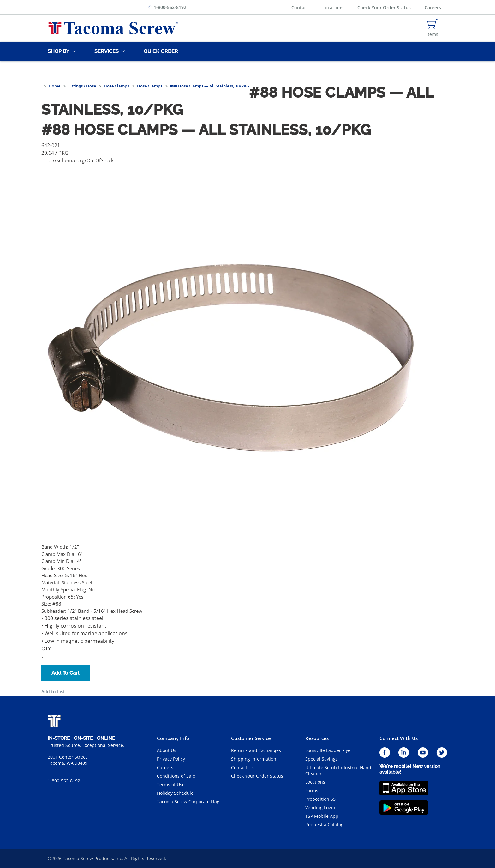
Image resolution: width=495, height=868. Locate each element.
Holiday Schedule (175, 793)
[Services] (105, 51)
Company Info (173, 738)
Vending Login (320, 808)
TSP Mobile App (322, 816)
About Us (167, 750)
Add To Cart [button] (66, 673)
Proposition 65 (320, 799)
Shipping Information (254, 759)
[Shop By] (57, 51)
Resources (317, 738)
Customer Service (251, 738)
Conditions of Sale (176, 776)
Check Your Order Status (384, 7)
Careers (433, 7)
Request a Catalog (324, 825)
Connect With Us (399, 738)
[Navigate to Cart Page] (432, 28)
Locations (333, 7)
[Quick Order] (160, 51)
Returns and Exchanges (256, 750)
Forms (312, 790)
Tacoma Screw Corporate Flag (188, 802)
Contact (300, 7)
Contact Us (242, 767)
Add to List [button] (53, 692)
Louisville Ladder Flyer (329, 750)
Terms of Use (171, 784)
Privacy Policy (171, 759)
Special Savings (322, 759)
